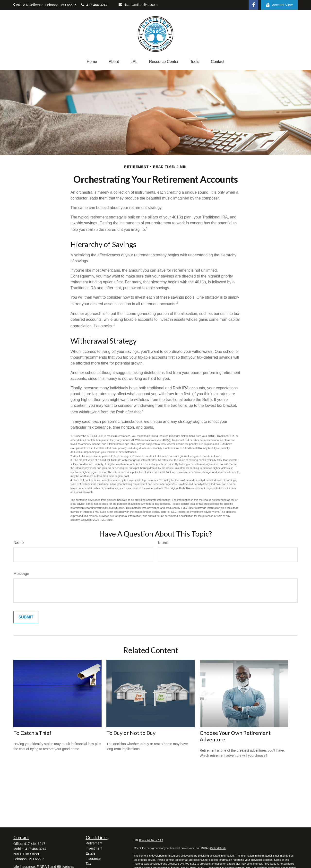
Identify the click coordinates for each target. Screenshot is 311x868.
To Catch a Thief (32, 733)
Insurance (93, 859)
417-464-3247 (94, 5)
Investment (94, 848)
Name (19, 542)
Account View (279, 5)
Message (21, 574)
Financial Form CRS (151, 840)
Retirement (94, 843)
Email (163, 542)
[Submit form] (26, 617)
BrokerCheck (218, 848)
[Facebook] (253, 5)
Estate (91, 853)
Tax (88, 864)
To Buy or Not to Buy (131, 733)
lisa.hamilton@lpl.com (138, 5)
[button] (92, 62)
